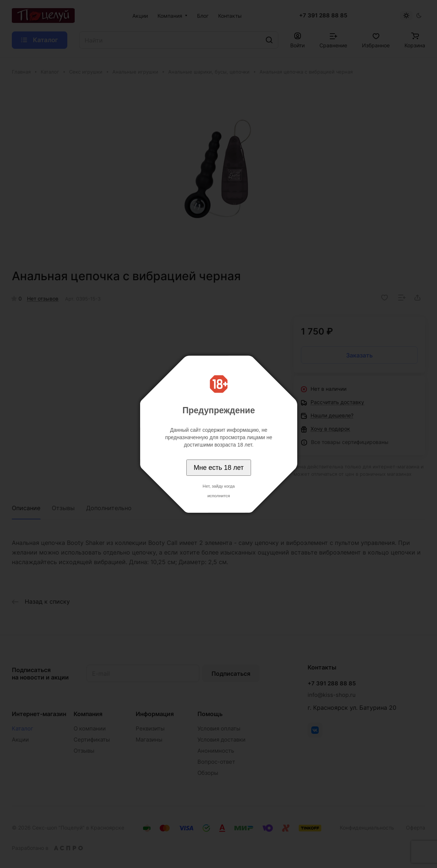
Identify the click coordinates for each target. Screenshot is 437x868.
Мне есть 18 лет (219, 468)
